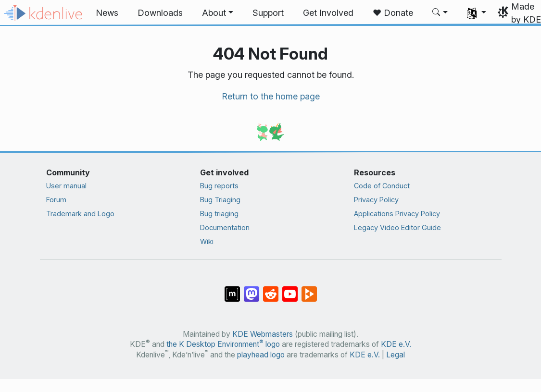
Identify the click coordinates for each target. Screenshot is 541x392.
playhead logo (261, 355)
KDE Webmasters (263, 334)
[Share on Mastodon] (252, 289)
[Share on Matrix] (232, 289)
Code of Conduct (382, 186)
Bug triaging (219, 214)
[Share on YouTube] (290, 289)
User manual (66, 186)
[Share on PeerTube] (309, 289)
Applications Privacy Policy (397, 214)
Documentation (225, 227)
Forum (56, 200)
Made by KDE (526, 13)
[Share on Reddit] (271, 289)
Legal (396, 355)
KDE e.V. (396, 344)
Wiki (207, 241)
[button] (218, 13)
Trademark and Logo (80, 214)
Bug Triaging (220, 200)
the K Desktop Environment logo (223, 344)
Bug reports (219, 186)
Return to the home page (271, 96)
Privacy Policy (376, 200)
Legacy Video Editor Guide (397, 227)
